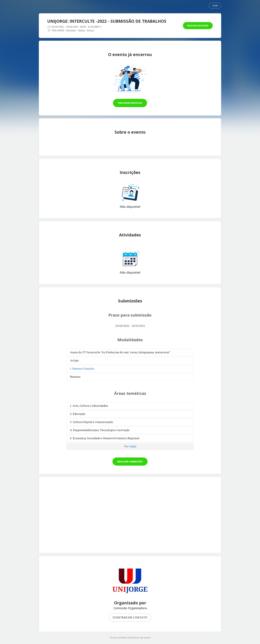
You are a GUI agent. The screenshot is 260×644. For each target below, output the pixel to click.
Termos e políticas (118, 638)
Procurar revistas (130, 103)
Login (215, 6)
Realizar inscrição (198, 26)
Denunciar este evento (140, 638)
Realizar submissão (130, 462)
